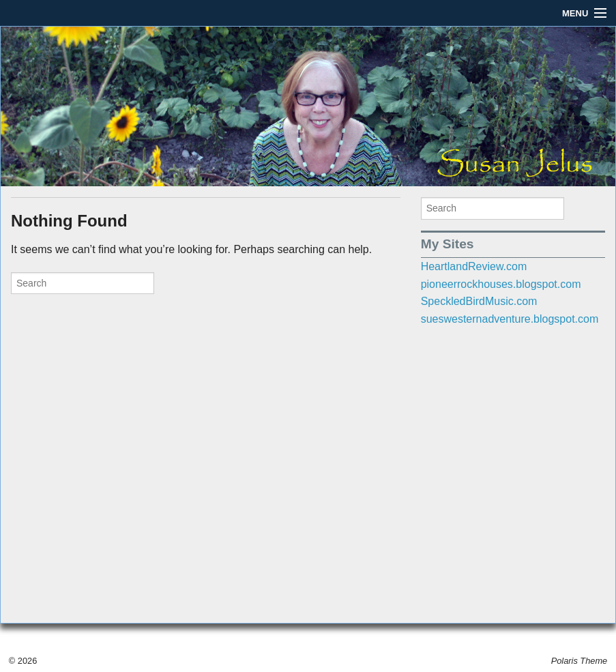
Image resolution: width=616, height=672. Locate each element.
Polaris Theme (580, 661)
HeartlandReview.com (474, 266)
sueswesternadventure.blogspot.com (510, 319)
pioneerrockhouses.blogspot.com (501, 284)
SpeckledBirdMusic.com (479, 301)
